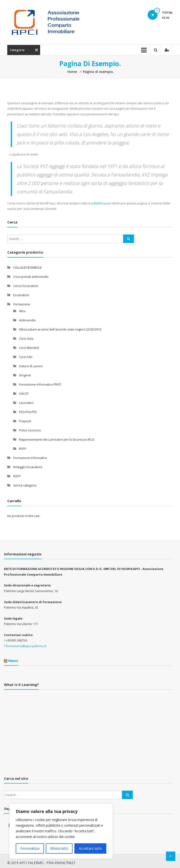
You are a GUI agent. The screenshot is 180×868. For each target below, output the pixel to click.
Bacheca (100, 203)
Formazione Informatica (30, 458)
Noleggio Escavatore (28, 467)
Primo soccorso (30, 430)
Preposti (25, 421)
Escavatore (21, 295)
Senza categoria (25, 485)
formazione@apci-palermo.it (26, 646)
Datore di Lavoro (31, 366)
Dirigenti (25, 375)
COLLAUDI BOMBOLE (27, 267)
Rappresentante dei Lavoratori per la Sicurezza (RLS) (57, 439)
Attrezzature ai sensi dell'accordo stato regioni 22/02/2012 (60, 329)
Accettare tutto (90, 848)
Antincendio (27, 320)
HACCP (24, 394)
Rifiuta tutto (59, 848)
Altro (22, 311)
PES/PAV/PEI (28, 412)
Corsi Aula (26, 338)
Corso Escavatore (26, 286)
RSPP (23, 449)
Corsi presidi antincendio (31, 277)
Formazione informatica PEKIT (40, 384)
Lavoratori (26, 403)
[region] (61, 831)
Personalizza (30, 848)
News (13, 661)
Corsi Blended (29, 348)
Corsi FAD (26, 357)
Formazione (22, 304)
